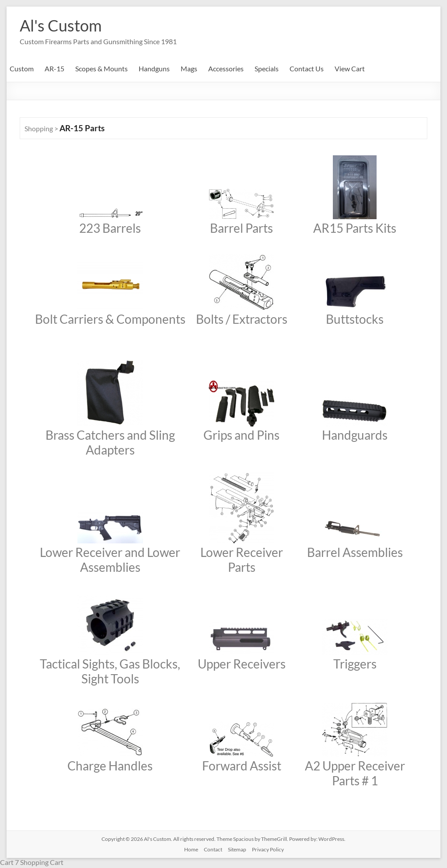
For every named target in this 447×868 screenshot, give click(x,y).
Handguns (154, 68)
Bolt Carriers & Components (110, 319)
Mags (189, 68)
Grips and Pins (241, 435)
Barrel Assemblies (355, 552)
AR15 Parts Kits (355, 228)
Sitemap (237, 849)
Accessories (226, 68)
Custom (22, 68)
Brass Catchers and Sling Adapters (110, 442)
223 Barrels (110, 228)
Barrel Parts (241, 228)
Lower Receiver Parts (242, 560)
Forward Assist (242, 766)
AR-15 (54, 68)
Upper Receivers (242, 664)
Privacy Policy (268, 849)
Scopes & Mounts (101, 68)
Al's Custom (61, 25)
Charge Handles (110, 766)
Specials (267, 68)
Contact (213, 849)
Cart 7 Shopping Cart (32, 862)
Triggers (355, 664)
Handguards (355, 435)
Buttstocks (355, 319)
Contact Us (307, 68)
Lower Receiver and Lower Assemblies (110, 560)
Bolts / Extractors (242, 319)
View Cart (350, 68)
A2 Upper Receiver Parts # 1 (355, 773)
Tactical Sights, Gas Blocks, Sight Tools (110, 671)
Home (191, 849)
